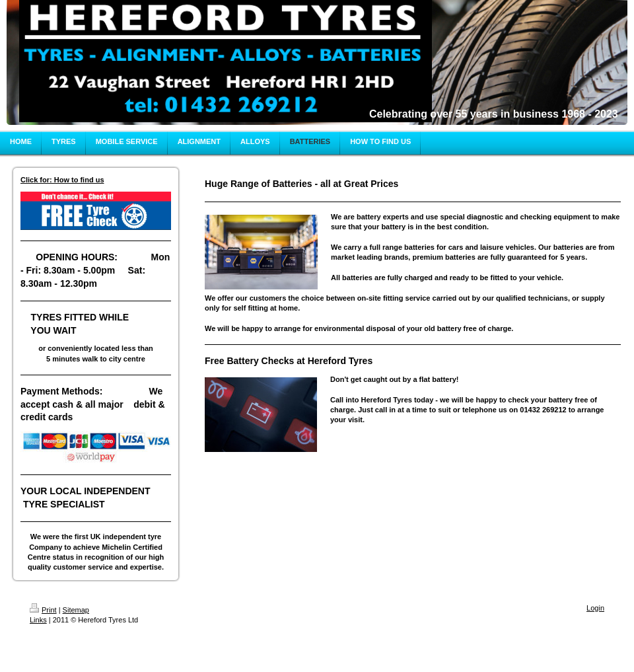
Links (38, 620)
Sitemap (76, 610)
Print (43, 610)
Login (595, 608)
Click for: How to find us (62, 180)
